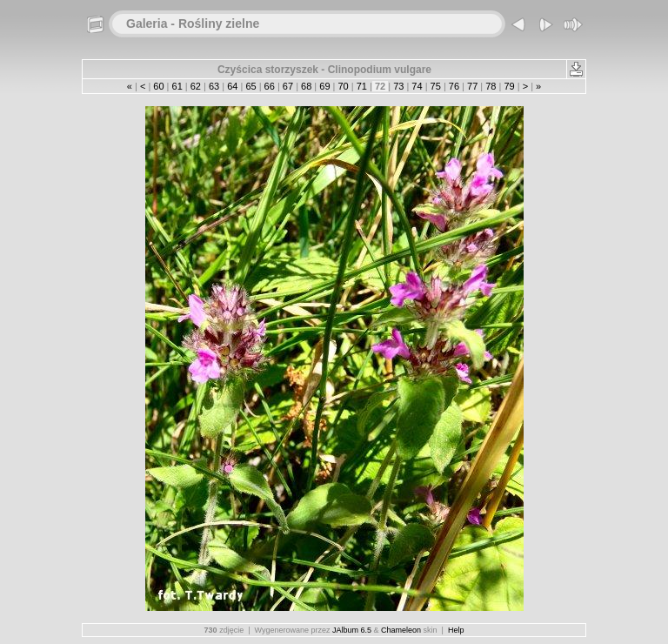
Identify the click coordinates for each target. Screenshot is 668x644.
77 (472, 86)
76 (454, 86)
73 (398, 86)
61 (177, 86)
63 (214, 86)
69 (324, 86)
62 (196, 86)
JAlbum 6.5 (352, 630)
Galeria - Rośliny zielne (193, 23)
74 (417, 86)
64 (232, 86)
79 (509, 86)
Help (456, 630)
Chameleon (401, 630)
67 (288, 86)
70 (343, 86)
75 (436, 86)
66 (270, 86)
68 (306, 86)
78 (491, 86)
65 (250, 86)
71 (362, 86)
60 (158, 86)
